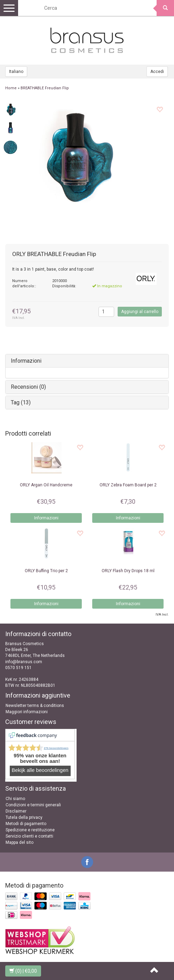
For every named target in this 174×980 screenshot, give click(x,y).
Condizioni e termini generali (33, 805)
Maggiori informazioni (27, 712)
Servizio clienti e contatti (29, 836)
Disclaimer (16, 811)
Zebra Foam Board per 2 (128, 485)
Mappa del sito (19, 842)
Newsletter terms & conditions (35, 706)
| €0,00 (23, 971)
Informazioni (26, 361)
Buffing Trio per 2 (46, 571)
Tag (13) (21, 402)
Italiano (16, 72)
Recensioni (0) (28, 387)
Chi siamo (15, 799)
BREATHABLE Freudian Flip (45, 88)
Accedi (157, 72)
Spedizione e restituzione (30, 830)
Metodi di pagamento (26, 824)
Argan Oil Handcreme (46, 485)
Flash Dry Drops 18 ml (128, 571)
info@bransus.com (24, 662)
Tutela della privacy (24, 817)
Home (11, 88)
